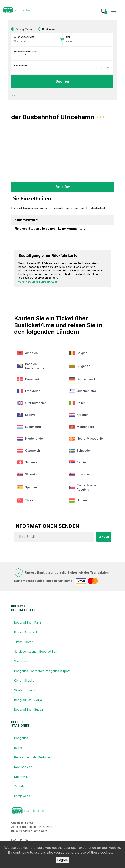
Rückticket (49, 29)
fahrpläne (63, 186)
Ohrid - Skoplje (24, 681)
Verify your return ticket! (37, 282)
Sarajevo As (22, 796)
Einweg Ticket (24, 29)
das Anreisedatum (25, 51)
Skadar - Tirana (25, 690)
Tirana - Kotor (23, 642)
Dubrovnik (21, 777)
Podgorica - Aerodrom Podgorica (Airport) (43, 671)
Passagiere (21, 65)
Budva (18, 748)
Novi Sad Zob (23, 767)
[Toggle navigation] (114, 7)
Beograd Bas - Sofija (28, 700)
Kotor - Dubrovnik (26, 632)
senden (104, 537)
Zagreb (19, 786)
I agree (62, 860)
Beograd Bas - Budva (28, 710)
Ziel (68, 37)
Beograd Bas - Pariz (28, 622)
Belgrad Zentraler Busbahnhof (34, 757)
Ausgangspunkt (24, 37)
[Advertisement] (63, 151)
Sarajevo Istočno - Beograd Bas (35, 652)
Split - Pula (21, 661)
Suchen (62, 81)
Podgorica (21, 738)
